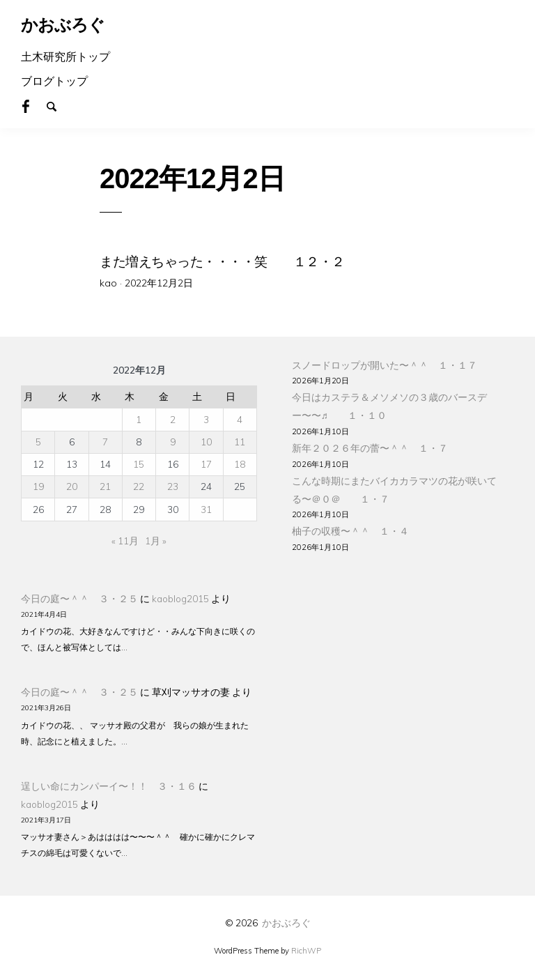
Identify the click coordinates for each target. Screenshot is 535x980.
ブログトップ (54, 81)
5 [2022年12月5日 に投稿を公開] (38, 442)
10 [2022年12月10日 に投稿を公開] (206, 442)
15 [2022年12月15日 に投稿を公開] (139, 464)
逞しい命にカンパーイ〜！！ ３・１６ (109, 786)
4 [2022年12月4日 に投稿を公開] (240, 419)
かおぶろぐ (286, 922)
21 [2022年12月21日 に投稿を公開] (105, 486)
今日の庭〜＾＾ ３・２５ (79, 598)
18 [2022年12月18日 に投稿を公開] (240, 464)
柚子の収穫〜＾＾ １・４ (350, 531)
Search (58, 105)
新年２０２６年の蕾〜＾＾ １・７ (370, 448)
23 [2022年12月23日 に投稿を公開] (173, 486)
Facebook (33, 105)
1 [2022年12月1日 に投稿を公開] (139, 419)
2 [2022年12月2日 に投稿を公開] (173, 419)
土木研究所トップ (65, 56)
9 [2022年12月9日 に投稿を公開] (173, 442)
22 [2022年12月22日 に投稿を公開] (139, 486)
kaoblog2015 (180, 598)
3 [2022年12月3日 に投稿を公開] (206, 419)
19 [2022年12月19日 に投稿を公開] (38, 486)
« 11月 (125, 541)
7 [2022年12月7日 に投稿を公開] (105, 442)
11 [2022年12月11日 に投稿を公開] (240, 442)
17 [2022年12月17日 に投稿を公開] (206, 464)
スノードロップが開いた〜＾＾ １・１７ (385, 365)
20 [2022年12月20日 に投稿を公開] (72, 486)
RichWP (306, 951)
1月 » (156, 541)
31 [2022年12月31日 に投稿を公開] (206, 509)
